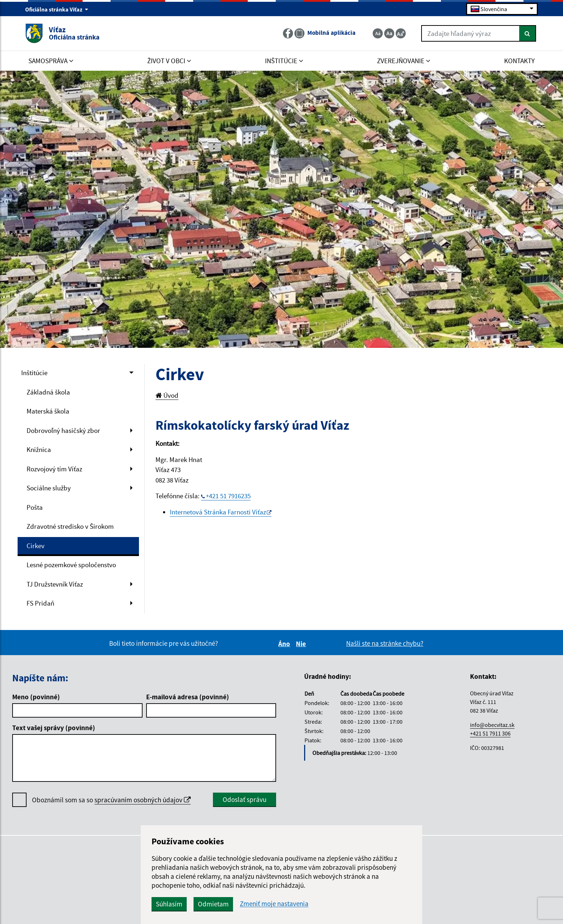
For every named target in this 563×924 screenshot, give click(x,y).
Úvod (167, 395)
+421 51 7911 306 (490, 733)
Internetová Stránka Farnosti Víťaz (218, 512)
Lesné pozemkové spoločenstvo (71, 565)
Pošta (35, 507)
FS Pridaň (40, 603)
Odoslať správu (245, 799)
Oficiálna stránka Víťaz (57, 9)
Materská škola (48, 411)
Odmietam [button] (213, 904)
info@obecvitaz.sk (492, 725)
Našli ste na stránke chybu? (385, 643)
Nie (302, 644)
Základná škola (48, 392)
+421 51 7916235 (228, 496)
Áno (285, 644)
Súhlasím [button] (169, 904)
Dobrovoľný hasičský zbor (63, 430)
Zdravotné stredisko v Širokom (70, 526)
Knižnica (39, 449)
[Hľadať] (528, 33)
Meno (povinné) (36, 697)
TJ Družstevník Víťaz (55, 584)
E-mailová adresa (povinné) (188, 697)
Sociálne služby (49, 488)
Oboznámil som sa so (111, 800)
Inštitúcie (34, 373)
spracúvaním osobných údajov (143, 800)
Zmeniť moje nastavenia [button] (274, 904)
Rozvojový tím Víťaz (54, 469)
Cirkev (36, 546)
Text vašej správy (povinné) (54, 728)
